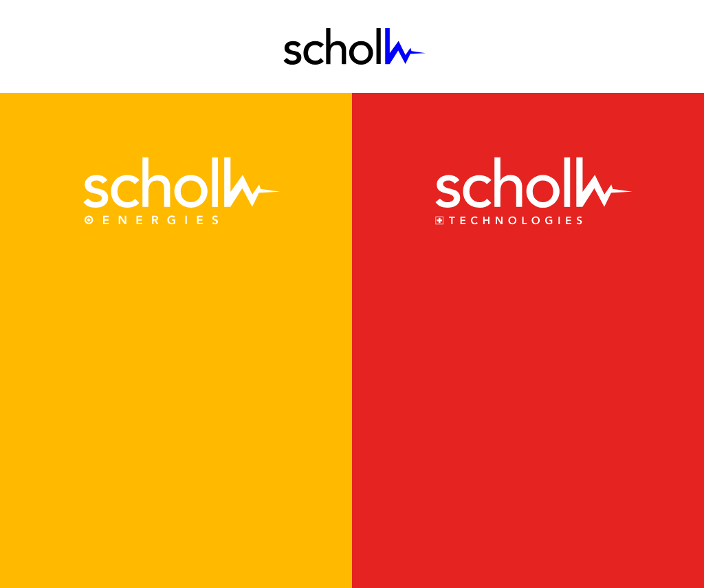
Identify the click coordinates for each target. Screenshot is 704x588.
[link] (176, 191)
